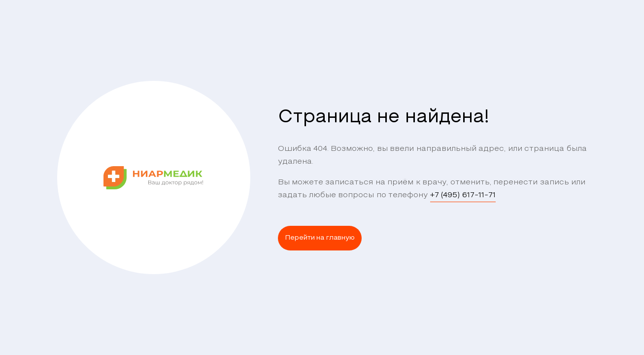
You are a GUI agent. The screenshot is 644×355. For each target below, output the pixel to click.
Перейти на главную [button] (320, 238)
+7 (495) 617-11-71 (463, 195)
